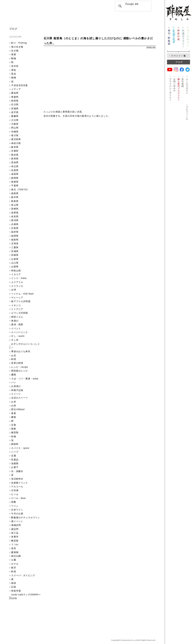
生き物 (15, 51)
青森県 (15, 97)
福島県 (15, 240)
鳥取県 (15, 201)
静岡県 (15, 178)
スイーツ (16, 394)
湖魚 (14, 70)
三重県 (15, 247)
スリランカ (17, 286)
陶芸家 (15, 541)
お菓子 (15, 467)
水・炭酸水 (17, 471)
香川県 (15, 135)
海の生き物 (17, 47)
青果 (14, 413)
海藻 (149, 47)
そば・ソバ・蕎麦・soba (25, 379)
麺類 (14, 375)
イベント (16, 329)
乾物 (14, 437)
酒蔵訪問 (16, 525)
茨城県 (15, 109)
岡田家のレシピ (20, 371)
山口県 (15, 263)
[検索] (133, 4)
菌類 (14, 417)
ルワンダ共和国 (20, 313)
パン (14, 382)
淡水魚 (15, 66)
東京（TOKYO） (20, 190)
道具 (14, 548)
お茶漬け (16, 386)
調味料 (15, 444)
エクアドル (17, 282)
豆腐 (14, 456)
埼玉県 (15, 166)
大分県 (15, 120)
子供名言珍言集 (20, 85)
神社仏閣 (16, 556)
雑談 (14, 583)
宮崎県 (15, 255)
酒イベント (17, 521)
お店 (14, 355)
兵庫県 (15, 224)
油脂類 (15, 463)
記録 (153, 47)
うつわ (15, 545)
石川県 (15, 105)
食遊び (15, 321)
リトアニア (17, 309)
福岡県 (15, 236)
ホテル (15, 564)
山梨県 (15, 267)
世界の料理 (17, 363)
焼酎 (14, 502)
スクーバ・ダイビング (23, 575)
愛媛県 (15, 116)
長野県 (15, 213)
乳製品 (15, 460)
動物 (14, 58)
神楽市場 (16, 591)
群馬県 (15, 159)
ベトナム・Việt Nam (22, 294)
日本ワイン (17, 510)
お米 (14, 402)
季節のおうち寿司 (21, 351)
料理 (14, 359)
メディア (16, 89)
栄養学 (15, 537)
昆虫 (14, 74)
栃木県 (15, 197)
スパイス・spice (20, 448)
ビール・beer (19, 498)
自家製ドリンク (20, 483)
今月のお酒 (17, 514)
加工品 (15, 533)
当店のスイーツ (20, 398)
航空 (14, 568)
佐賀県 (15, 170)
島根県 (15, 182)
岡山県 (15, 128)
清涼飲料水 (17, 479)
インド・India (19, 278)
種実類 (15, 433)
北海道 (15, 243)
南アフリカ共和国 (21, 301)
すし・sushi (18, 336)
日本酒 (15, 490)
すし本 (15, 340)
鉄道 (14, 571)
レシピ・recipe (20, 367)
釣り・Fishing (19, 43)
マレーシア (17, 298)
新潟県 (15, 220)
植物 (14, 78)
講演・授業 (17, 325)
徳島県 (15, 193)
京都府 (15, 151)
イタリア (16, 274)
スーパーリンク (20, 332)
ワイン (15, 506)
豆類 (14, 425)
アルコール (17, 487)
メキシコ (16, 305)
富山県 (15, 205)
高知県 (15, 162)
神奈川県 (16, 143)
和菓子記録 (17, 390)
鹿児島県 (16, 139)
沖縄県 (15, 132)
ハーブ (15, 452)
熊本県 (15, 155)
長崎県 (15, 209)
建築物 (15, 552)
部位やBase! (18, 409)
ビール (15, 494)
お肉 (14, 406)
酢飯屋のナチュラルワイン (26, 518)
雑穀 (14, 429)
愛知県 (15, 93)
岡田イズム (17, 317)
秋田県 (15, 101)
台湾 (14, 290)
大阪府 (15, 124)
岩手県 (15, 112)
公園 (14, 560)
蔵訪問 (15, 529)
